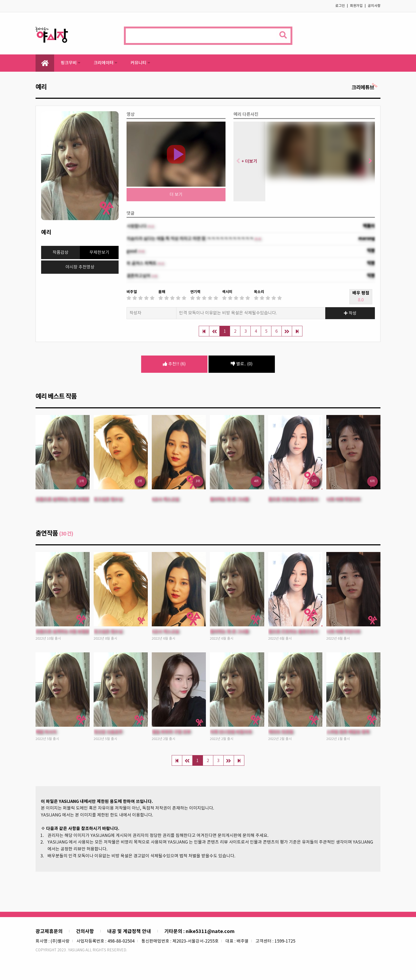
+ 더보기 (249, 161)
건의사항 (85, 931)
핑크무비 (71, 63)
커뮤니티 (140, 63)
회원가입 (356, 6)
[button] (369, 161)
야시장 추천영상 (80, 267)
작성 (350, 313)
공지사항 (374, 6)
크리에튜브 (365, 87)
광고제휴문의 (49, 931)
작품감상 (60, 253)
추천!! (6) (174, 364)
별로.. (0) (242, 364)
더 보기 (176, 195)
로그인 (340, 6)
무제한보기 (99, 253)
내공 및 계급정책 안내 (129, 931)
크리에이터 (105, 63)
